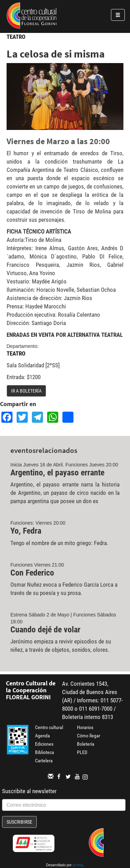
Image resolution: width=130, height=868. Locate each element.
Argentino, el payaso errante (57, 473)
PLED (82, 752)
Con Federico (32, 573)
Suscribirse (19, 822)
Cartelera (44, 761)
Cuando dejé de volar (45, 630)
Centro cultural (49, 727)
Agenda (42, 736)
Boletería (86, 744)
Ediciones (44, 744)
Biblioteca (45, 752)
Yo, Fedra (26, 531)
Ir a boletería (26, 391)
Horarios (85, 727)
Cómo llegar (89, 736)
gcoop (78, 866)
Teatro (16, 37)
